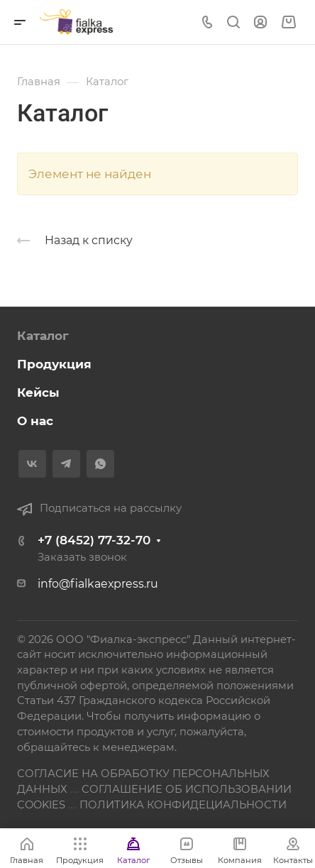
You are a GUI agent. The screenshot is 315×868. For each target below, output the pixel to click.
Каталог (43, 336)
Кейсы (38, 392)
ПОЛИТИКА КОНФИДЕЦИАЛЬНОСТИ (183, 805)
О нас (35, 421)
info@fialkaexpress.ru (98, 584)
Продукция (54, 364)
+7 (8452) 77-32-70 (94, 540)
